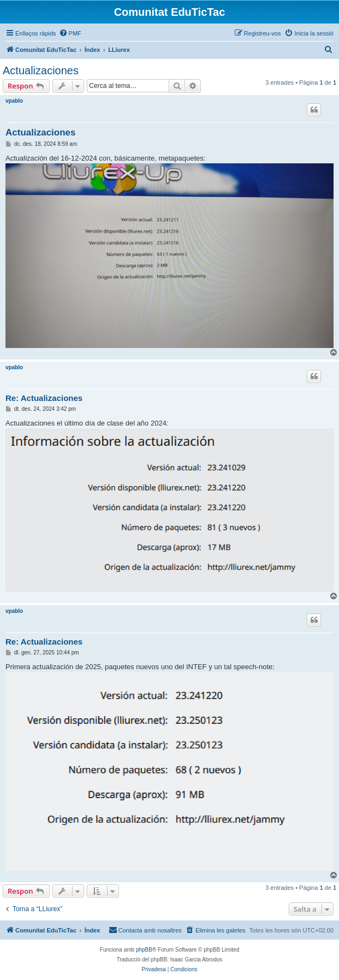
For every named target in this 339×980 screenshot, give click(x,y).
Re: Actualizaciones (44, 398)
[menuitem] (70, 33)
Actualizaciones (41, 70)
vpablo (14, 101)
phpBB (144, 950)
